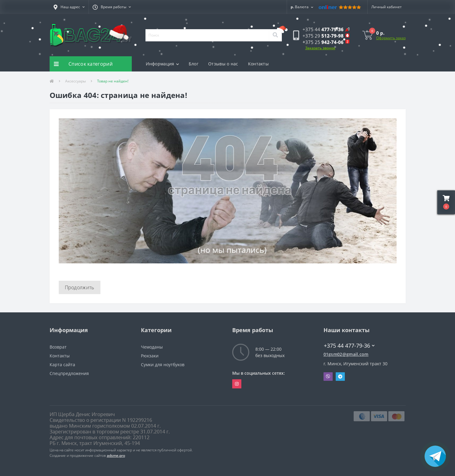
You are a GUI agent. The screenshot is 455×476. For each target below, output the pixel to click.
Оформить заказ (391, 38)
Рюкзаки (150, 356)
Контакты (258, 64)
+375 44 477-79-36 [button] (349, 346)
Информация (162, 64)
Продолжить (80, 287)
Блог (194, 64)
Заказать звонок (320, 48)
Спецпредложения (69, 373)
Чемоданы (152, 347)
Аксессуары (75, 81)
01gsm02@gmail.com (346, 354)
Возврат (58, 347)
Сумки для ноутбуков (163, 365)
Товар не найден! (113, 81)
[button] (69, 7)
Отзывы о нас (223, 64)
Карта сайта (62, 365)
